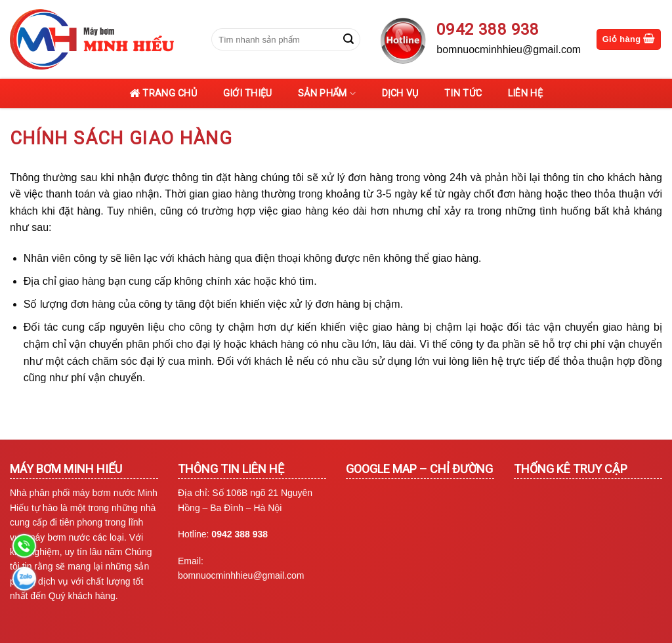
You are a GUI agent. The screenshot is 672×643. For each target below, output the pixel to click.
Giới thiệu (248, 93)
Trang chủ (163, 94)
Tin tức (463, 93)
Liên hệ (525, 93)
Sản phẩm (327, 93)
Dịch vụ (400, 93)
